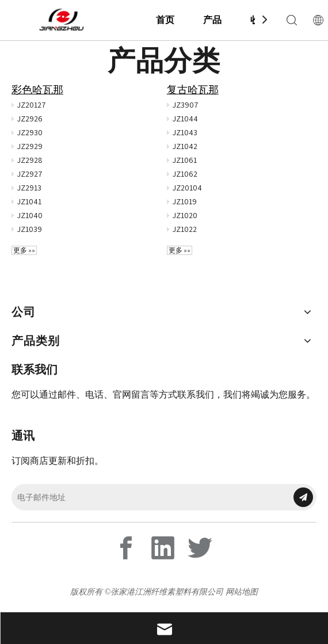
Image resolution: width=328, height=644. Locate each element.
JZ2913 (29, 188)
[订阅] (303, 497)
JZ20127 (31, 105)
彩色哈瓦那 (37, 89)
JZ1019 (185, 201)
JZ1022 (185, 229)
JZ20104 (187, 188)
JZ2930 (30, 132)
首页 (165, 20)
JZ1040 (30, 215)
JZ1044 (185, 119)
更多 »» (24, 250)
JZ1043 (185, 132)
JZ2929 (30, 146)
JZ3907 (185, 105)
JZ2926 (30, 119)
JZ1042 (185, 146)
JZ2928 (30, 160)
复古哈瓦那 (193, 89)
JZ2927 (30, 174)
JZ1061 (185, 160)
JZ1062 (185, 174)
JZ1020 (185, 215)
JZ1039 (30, 229)
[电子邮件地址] (149, 497)
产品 (212, 20)
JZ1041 (29, 201)
